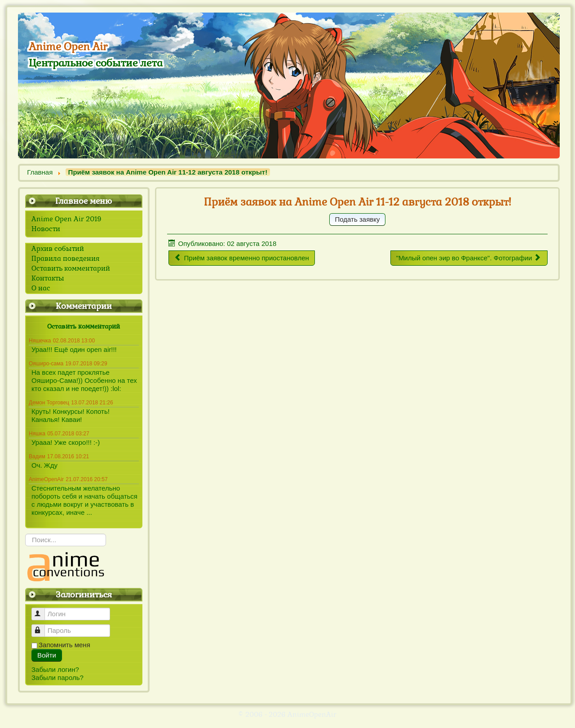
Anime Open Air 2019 (66, 219)
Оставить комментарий (71, 268)
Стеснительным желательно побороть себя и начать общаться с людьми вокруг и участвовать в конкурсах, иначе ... (84, 500)
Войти (47, 655)
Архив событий (58, 249)
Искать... (25, 534)
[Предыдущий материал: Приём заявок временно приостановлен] (242, 258)
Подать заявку (358, 219)
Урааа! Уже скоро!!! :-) (66, 442)
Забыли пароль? (57, 678)
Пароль (42, 627)
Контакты (48, 278)
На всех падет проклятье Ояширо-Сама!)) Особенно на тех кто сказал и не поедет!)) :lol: (84, 380)
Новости (46, 229)
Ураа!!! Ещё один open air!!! (74, 349)
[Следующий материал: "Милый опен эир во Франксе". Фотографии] (469, 258)
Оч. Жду (44, 465)
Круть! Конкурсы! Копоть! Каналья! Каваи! (71, 415)
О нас (41, 288)
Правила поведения (65, 259)
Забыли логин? (55, 669)
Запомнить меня (64, 645)
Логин (42, 610)
